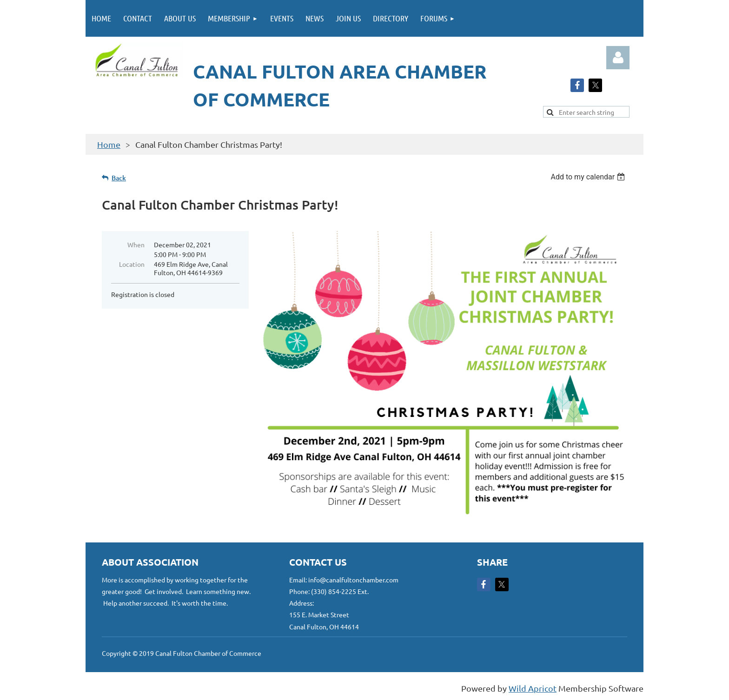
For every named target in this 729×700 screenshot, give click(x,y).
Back (119, 178)
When (136, 244)
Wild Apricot (533, 688)
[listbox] (589, 177)
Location (132, 264)
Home (109, 144)
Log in (618, 58)
